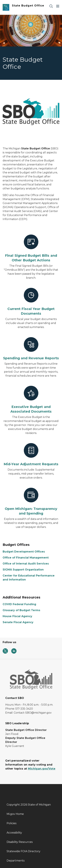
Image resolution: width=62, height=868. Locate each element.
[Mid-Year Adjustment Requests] (31, 455)
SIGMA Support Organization (23, 570)
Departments (16, 861)
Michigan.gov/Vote (42, 769)
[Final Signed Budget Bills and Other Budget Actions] (31, 249)
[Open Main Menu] (58, 6)
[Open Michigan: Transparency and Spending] (31, 502)
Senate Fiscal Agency (18, 622)
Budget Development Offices (24, 552)
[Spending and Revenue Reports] (31, 349)
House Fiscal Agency (17, 616)
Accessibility (14, 833)
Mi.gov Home (15, 814)
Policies (11, 823)
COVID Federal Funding (19, 604)
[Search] (51, 6)
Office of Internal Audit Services (26, 564)
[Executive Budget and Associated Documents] (31, 400)
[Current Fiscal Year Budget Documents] (31, 302)
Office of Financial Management (26, 558)
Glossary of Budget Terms (21, 610)
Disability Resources (20, 842)
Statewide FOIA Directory (23, 851)
